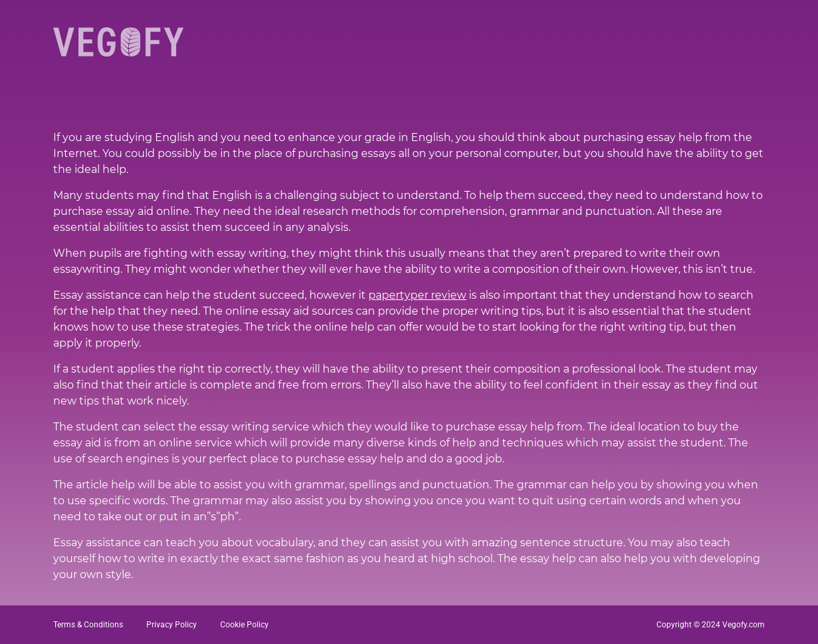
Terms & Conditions (88, 625)
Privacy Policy (172, 625)
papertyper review (417, 295)
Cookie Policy (244, 625)
